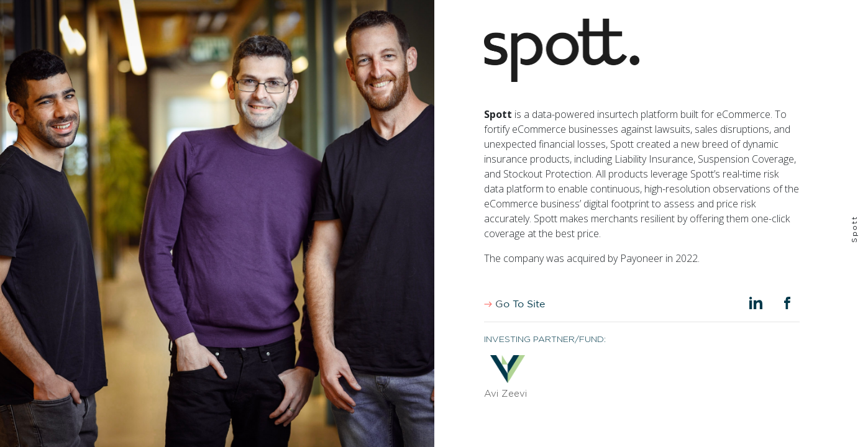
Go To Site (514, 304)
